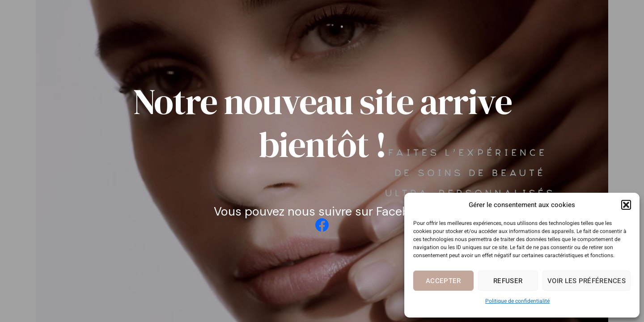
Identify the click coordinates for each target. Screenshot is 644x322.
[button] (626, 205)
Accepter (443, 281)
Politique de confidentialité (517, 301)
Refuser (508, 281)
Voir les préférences (587, 281)
